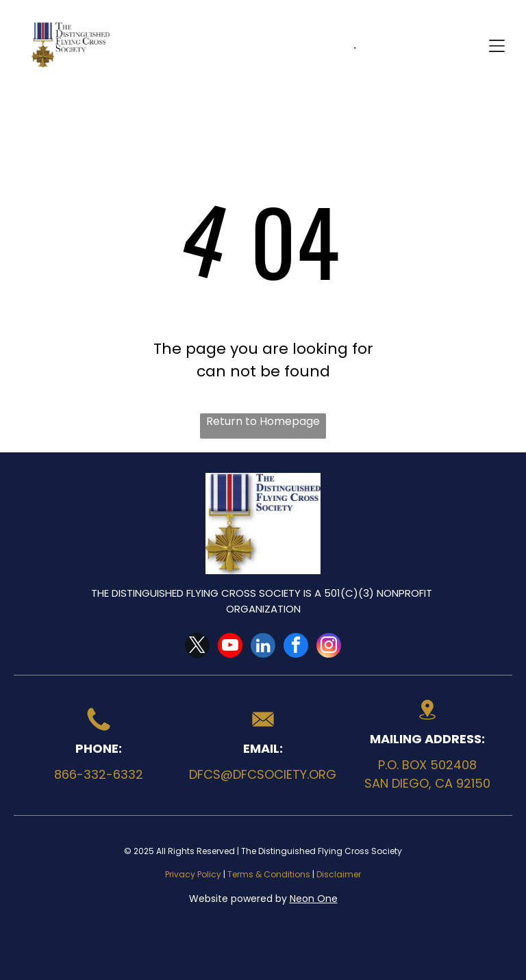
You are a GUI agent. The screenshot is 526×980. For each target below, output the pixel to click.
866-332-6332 (99, 774)
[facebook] (296, 647)
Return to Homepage (263, 421)
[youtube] (230, 647)
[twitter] (197, 647)
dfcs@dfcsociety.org (263, 774)
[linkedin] (263, 647)
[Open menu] (497, 46)
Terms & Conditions (269, 874)
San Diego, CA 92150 (427, 783)
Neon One (314, 899)
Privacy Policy (193, 874)
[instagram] (329, 647)
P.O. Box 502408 (427, 765)
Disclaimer (339, 874)
